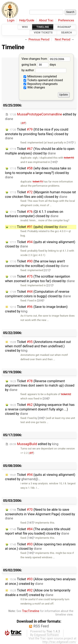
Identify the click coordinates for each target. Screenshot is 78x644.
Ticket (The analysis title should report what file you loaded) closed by (38, 531)
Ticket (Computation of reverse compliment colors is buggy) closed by (38, 294)
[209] (40, 301)
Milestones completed (40, 77)
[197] (70, 143)
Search (67, 33)
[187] (30, 523)
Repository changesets (41, 84)
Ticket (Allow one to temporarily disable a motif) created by (38, 593)
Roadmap (64, 27)
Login (11, 20)
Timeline (43, 27)
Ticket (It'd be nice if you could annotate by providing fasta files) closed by (37, 134)
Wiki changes (34, 88)
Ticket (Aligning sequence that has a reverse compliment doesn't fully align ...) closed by (40, 409)
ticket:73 (38, 182)
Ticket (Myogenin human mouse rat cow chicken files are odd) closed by (40, 194)
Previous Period (39, 40)
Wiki (25, 27)
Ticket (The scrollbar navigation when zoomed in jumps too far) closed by (40, 279)
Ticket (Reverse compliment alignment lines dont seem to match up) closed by (40, 386)
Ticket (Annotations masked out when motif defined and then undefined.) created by (38, 346)
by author (44, 70)
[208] (46, 399)
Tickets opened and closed (43, 80)
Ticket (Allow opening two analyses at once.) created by (40, 581)
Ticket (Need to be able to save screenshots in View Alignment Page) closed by (40, 514)
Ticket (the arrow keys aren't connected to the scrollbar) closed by (37, 264)
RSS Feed (41, 626)
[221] (47, 270)
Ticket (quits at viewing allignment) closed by (40, 244)
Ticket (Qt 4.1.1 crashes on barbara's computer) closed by (34, 214)
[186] (30, 538)
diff (23, 123)
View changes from (46, 59)
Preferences (66, 20)
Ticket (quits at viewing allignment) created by (40, 477)
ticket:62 (66, 394)
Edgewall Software (46, 635)
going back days (39, 65)
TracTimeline (31, 611)
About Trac (46, 20)
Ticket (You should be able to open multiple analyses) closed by (40, 151)
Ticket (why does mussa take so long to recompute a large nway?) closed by (38, 173)
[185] (54, 162)
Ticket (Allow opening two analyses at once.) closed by (40, 547)
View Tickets (43, 33)
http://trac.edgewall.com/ (59, 642)
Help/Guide (27, 20)
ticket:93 (69, 158)
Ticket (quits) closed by (38, 227)
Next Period (63, 40)
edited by (34, 444)
